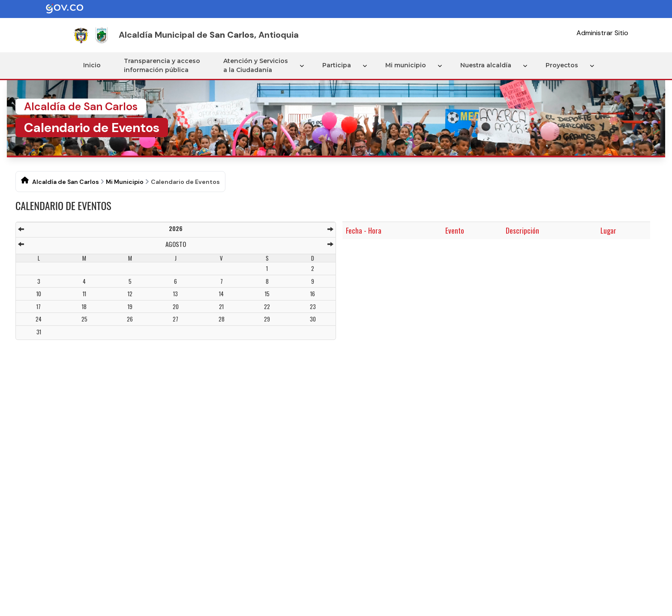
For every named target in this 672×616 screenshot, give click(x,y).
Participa (337, 65)
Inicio (92, 65)
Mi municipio (406, 65)
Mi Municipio (125, 182)
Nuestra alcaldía (486, 65)
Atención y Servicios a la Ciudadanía (256, 65)
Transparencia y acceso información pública (162, 65)
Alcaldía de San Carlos (66, 182)
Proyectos (562, 65)
